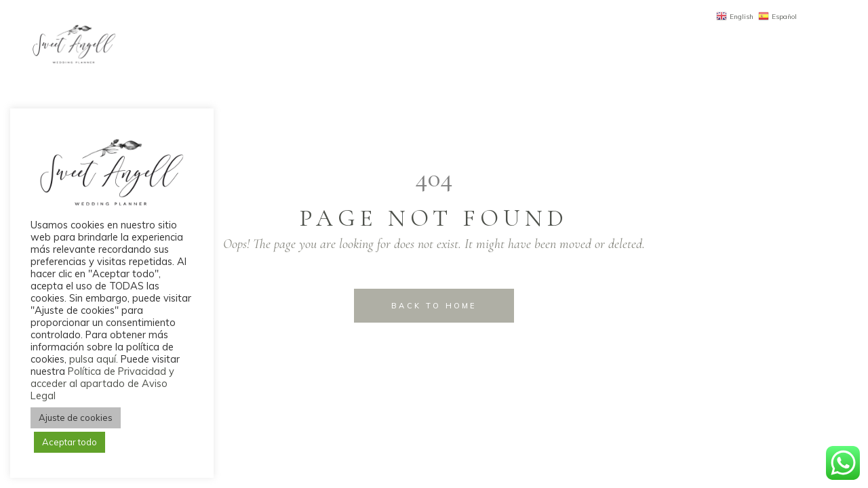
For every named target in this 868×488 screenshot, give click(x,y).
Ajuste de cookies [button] (76, 418)
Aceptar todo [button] (70, 442)
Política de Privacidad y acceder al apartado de (102, 377)
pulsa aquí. (95, 359)
